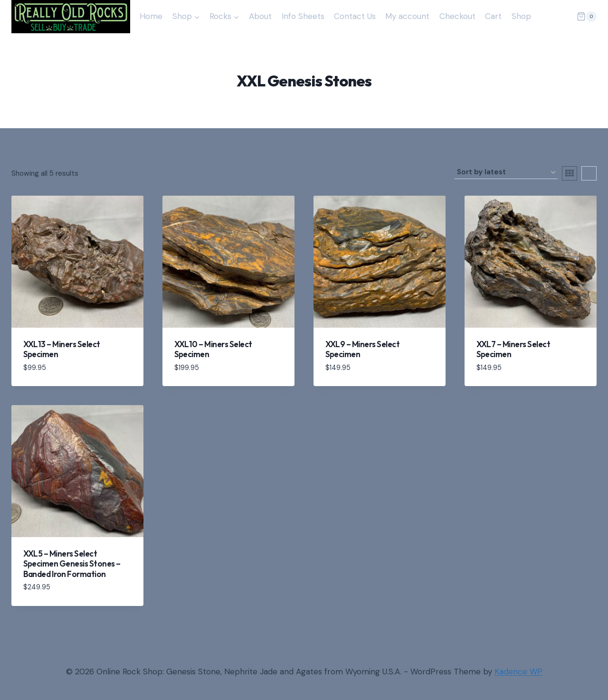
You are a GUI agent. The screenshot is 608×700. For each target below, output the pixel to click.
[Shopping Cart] (587, 17)
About (260, 16)
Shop (521, 16)
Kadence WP (518, 672)
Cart (493, 16)
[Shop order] (506, 173)
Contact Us (355, 16)
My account (407, 16)
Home (151, 16)
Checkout (457, 16)
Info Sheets (303, 16)
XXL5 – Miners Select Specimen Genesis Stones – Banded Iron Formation (72, 564)
